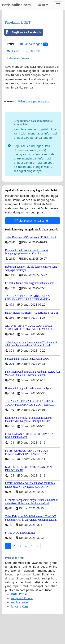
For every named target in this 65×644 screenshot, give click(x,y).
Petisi (10, 44)
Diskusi (14, 51)
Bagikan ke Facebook (23, 32)
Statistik (33, 51)
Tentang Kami (19, 607)
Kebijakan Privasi (18, 58)
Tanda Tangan (34, 44)
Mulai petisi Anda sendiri (32, 221)
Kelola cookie (19, 602)
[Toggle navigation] (58, 5)
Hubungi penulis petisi (34, 101)
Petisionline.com (16, 5)
